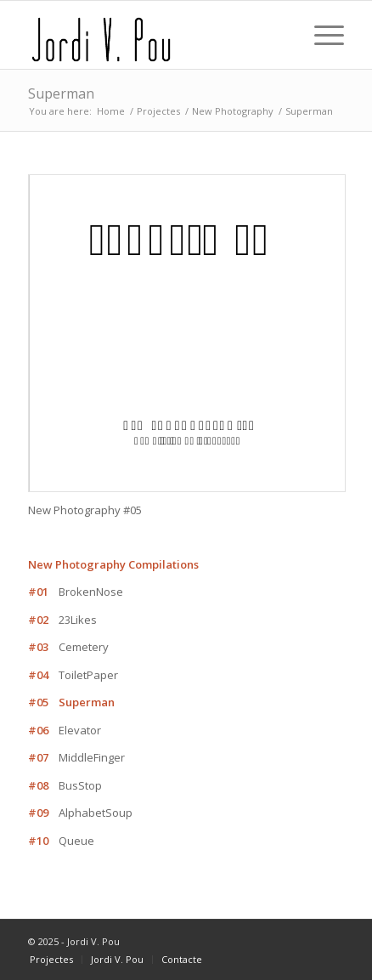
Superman (61, 93)
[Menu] (321, 35)
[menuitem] (51, 960)
